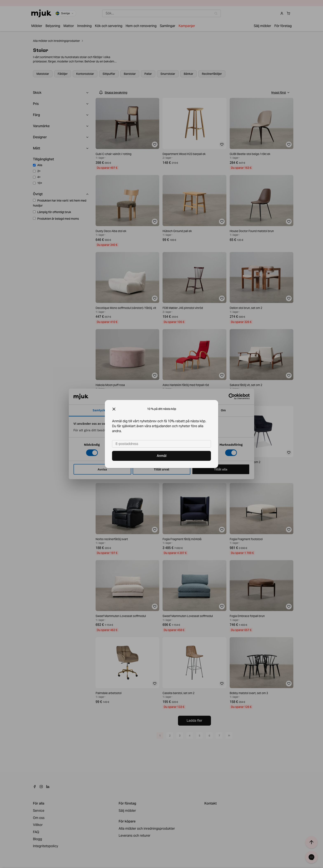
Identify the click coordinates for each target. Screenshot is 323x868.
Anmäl (162, 456)
